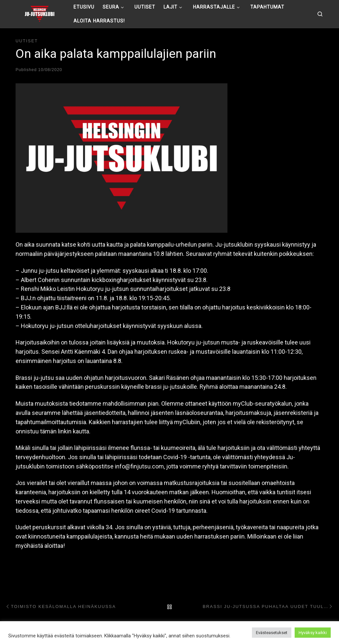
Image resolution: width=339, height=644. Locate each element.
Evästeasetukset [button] (272, 633)
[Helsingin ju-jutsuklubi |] (40, 13)
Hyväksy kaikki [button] (313, 633)
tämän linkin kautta (65, 431)
